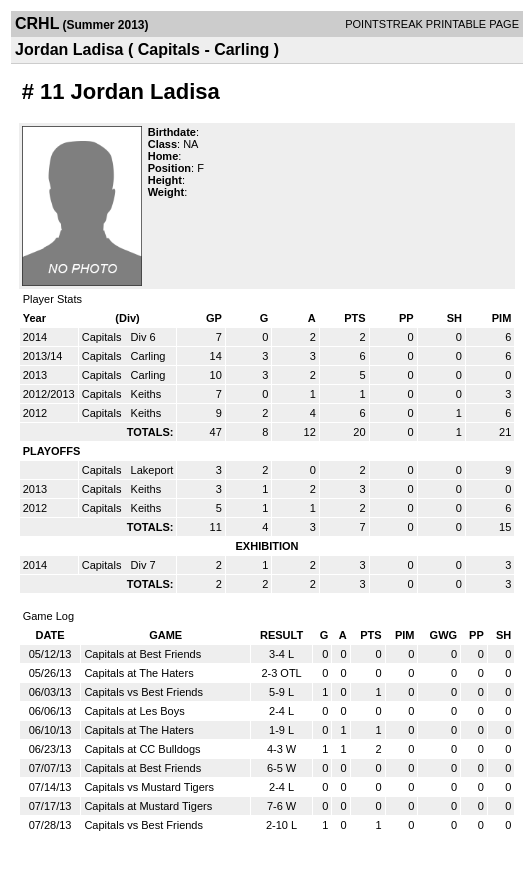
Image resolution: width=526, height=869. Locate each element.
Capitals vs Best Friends (143, 692)
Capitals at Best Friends (142, 654)
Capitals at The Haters (138, 673)
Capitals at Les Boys (134, 711)
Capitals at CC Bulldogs (142, 749)
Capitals (103, 337)
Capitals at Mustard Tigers (148, 806)
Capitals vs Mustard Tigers (149, 787)
